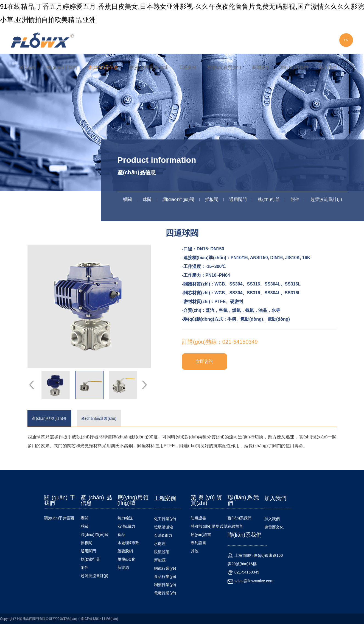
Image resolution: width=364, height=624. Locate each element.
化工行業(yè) (165, 519)
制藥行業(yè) (165, 585)
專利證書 (198, 543)
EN (346, 40)
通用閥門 (238, 199)
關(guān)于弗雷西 (59, 518)
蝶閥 (127, 199)
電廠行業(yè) (165, 593)
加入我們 (328, 67)
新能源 (123, 567)
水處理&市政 (128, 543)
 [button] (144, 385)
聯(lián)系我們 (294, 67)
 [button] (32, 385)
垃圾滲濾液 (164, 527)
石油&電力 (126, 526)
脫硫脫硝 (125, 551)
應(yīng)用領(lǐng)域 (148, 67)
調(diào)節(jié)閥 (178, 199)
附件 (295, 199)
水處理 (160, 544)
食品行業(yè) (165, 577)
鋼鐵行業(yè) (165, 568)
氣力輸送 (125, 518)
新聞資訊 (261, 67)
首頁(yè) (28, 67)
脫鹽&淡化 (126, 559)
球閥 (147, 199)
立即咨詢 (205, 361)
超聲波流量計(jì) (326, 199)
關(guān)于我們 (62, 67)
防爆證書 (198, 518)
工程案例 (187, 67)
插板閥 (212, 199)
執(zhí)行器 (269, 199)
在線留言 (235, 526)
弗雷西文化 (274, 527)
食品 (121, 535)
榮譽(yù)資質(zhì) (224, 67)
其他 (195, 551)
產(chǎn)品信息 (103, 67)
